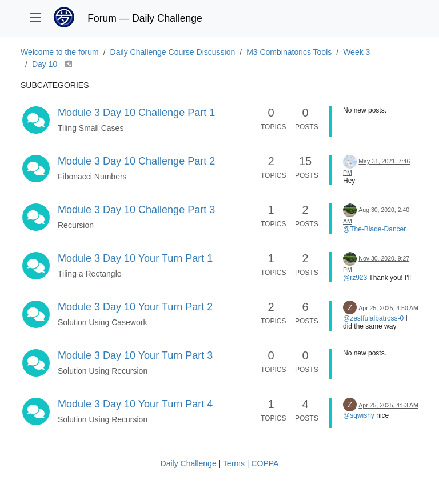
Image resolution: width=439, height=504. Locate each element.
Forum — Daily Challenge (145, 18)
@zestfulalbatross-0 (373, 318)
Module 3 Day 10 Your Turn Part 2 (135, 307)
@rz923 (355, 278)
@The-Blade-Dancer (374, 229)
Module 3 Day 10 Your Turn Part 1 (135, 258)
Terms (234, 463)
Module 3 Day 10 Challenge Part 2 (136, 161)
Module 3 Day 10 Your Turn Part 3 (135, 355)
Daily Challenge (189, 463)
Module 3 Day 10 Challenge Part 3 (136, 210)
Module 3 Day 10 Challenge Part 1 (136, 113)
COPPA (265, 463)
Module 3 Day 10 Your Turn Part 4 (135, 404)
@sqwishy (359, 415)
